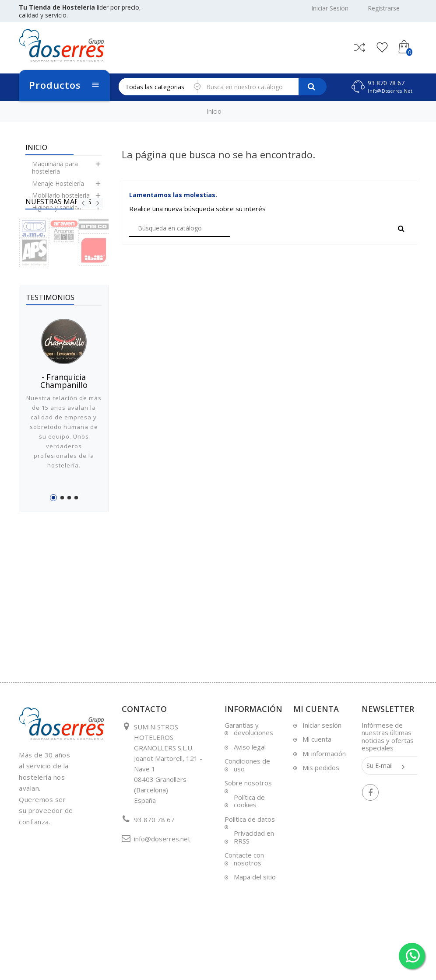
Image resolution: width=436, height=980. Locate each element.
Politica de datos (250, 863)
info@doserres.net (390, 91)
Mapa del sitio (255, 921)
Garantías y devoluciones (249, 773)
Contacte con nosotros (244, 903)
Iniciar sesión (322, 769)
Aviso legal (250, 791)
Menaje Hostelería (58, 190)
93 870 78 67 (386, 83)
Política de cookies (249, 845)
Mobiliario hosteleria (61, 202)
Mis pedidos (321, 811)
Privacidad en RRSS (254, 881)
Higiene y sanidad (57, 214)
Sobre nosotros (248, 827)
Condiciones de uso (247, 809)
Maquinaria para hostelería (55, 174)
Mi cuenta (317, 783)
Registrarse (384, 8)
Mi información (324, 797)
